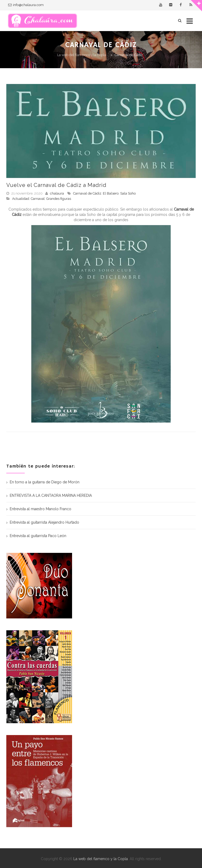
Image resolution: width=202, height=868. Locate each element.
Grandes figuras (59, 199)
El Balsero (111, 193)
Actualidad (21, 199)
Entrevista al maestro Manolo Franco (41, 509)
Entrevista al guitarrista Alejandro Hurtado (44, 522)
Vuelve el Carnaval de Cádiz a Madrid (56, 185)
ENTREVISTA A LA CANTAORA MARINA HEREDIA (51, 495)
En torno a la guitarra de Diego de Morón (45, 482)
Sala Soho (128, 193)
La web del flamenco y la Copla (101, 859)
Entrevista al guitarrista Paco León (38, 536)
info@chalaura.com (28, 5)
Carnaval (38, 199)
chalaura (57, 193)
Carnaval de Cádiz (87, 193)
